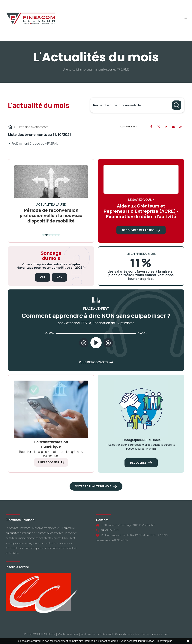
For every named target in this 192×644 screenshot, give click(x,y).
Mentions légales (68, 634)
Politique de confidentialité (97, 634)
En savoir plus (164, 641)
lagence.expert (160, 634)
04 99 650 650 (109, 530)
